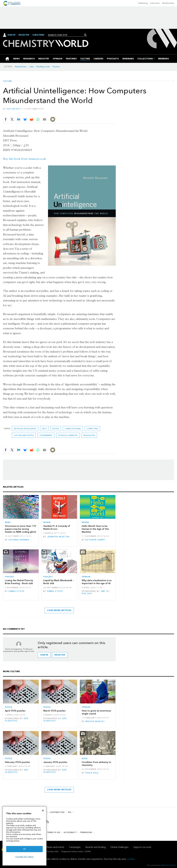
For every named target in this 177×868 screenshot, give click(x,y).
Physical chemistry (68, 435)
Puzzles (56, 67)
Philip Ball (92, 773)
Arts (44, 429)
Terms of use (54, 832)
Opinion (86, 577)
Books (56, 429)
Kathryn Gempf (95, 540)
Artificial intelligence (25, 429)
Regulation (89, 435)
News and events (55, 847)
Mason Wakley (95, 721)
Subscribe (38, 35)
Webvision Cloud (168, 865)
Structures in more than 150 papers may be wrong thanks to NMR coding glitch (20, 529)
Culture (7, 81)
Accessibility (70, 832)
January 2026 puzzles (55, 762)
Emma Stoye (17, 591)
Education (155, 3)
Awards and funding (95, 847)
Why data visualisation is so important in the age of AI (97, 582)
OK (24, 849)
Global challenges (119, 847)
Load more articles (59, 610)
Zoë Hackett (14, 109)
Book (85, 758)
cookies (131, 859)
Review (47, 522)
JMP (103, 591)
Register (24, 35)
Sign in (44, 655)
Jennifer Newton (58, 537)
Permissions (86, 832)
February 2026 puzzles (17, 762)
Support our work (142, 847)
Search (85, 35)
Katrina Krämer (19, 540)
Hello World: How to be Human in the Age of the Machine (95, 529)
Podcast (10, 577)
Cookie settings (25, 857)
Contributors (57, 812)
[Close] (43, 811)
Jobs (32, 67)
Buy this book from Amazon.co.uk (24, 159)
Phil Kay (87, 594)
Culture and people (24, 435)
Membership (168, 3)
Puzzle (9, 707)
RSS (70, 812)
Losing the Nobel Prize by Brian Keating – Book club (19, 582)
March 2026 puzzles (54, 711)
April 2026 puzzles (15, 711)
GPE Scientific (17, 720)
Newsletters (21, 67)
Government (46, 435)
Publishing (143, 3)
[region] (24, 836)
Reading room (43, 67)
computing (92, 429)
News (8, 522)
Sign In (11, 35)
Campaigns (75, 847)
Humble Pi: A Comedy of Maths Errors (57, 527)
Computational (73, 429)
